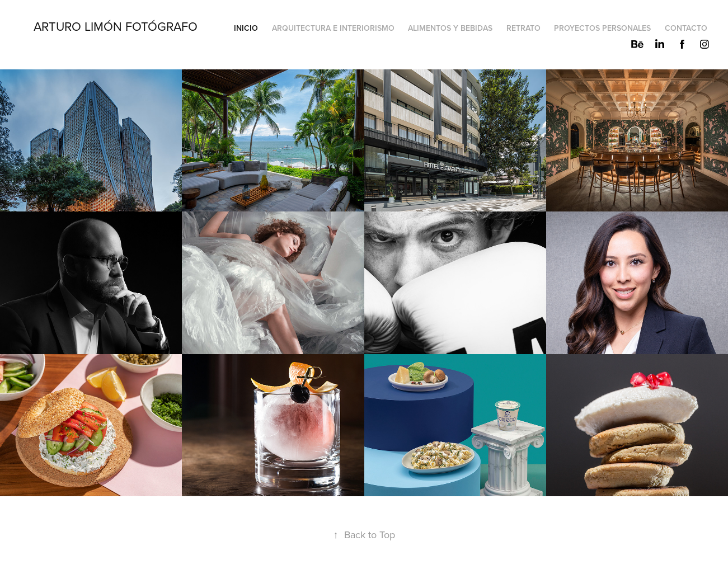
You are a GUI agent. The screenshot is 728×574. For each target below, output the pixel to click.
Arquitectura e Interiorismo (333, 28)
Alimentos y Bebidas (450, 28)
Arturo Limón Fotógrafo (116, 26)
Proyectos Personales (602, 28)
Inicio (246, 28)
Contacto (686, 28)
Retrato (523, 28)
